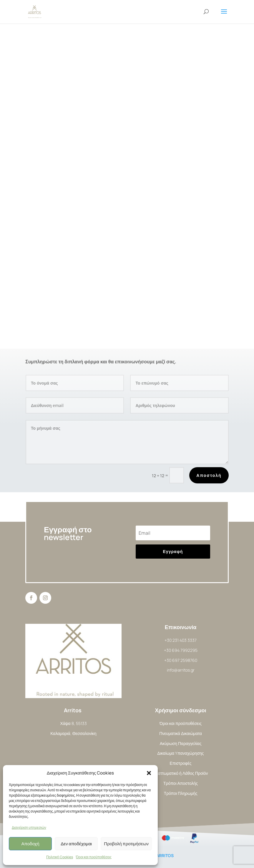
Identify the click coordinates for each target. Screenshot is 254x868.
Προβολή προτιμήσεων (126, 844)
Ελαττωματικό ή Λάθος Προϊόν (181, 773)
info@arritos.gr (181, 670)
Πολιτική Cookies (60, 857)
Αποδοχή (30, 844)
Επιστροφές (181, 763)
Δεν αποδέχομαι (76, 844)
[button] (149, 773)
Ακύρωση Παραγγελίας (181, 743)
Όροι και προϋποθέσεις (94, 857)
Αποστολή (209, 475)
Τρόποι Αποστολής (181, 783)
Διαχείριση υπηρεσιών (29, 827)
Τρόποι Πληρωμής (181, 793)
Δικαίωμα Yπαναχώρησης (181, 753)
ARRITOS (165, 855)
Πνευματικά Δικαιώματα (181, 733)
